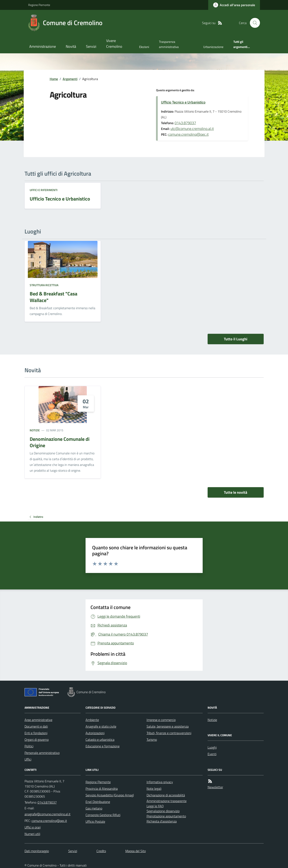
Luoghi (212, 747)
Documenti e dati (36, 726)
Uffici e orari (33, 827)
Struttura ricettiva (44, 285)
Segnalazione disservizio (163, 811)
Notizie (35, 430)
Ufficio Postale (95, 821)
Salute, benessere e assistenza (168, 726)
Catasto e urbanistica (100, 740)
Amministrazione (43, 46)
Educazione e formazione (103, 746)
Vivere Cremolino (114, 44)
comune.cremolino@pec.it (188, 134)
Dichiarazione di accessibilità (166, 795)
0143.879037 (185, 123)
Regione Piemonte (39, 5)
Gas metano (94, 808)
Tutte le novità (236, 492)
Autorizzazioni (95, 733)
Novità (71, 46)
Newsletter (215, 787)
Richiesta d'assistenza (162, 821)
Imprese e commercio (161, 720)
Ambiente (92, 720)
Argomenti (70, 79)
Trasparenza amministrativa (169, 44)
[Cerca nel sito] (253, 23)
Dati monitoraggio (37, 851)
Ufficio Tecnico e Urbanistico (183, 102)
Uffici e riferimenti (44, 190)
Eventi (212, 754)
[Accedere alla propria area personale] (234, 5)
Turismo (152, 740)
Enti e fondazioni (36, 733)
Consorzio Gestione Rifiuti (103, 815)
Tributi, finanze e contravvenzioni (169, 733)
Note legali (154, 789)
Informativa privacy (160, 782)
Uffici (28, 759)
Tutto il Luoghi (236, 339)
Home (54, 79)
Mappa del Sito (136, 851)
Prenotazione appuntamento (166, 816)
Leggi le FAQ (155, 806)
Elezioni (144, 47)
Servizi (91, 46)
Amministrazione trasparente (167, 801)
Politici (29, 746)
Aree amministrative (38, 720)
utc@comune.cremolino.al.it (192, 129)
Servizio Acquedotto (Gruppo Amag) (110, 795)
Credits (101, 851)
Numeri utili (32, 834)
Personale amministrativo (42, 753)
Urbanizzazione (213, 47)
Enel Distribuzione (98, 802)
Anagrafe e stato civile (101, 726)
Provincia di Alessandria (102, 789)
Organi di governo (37, 740)
